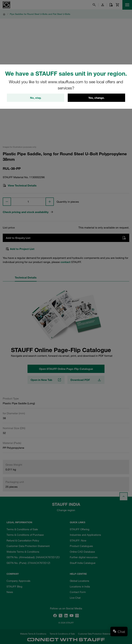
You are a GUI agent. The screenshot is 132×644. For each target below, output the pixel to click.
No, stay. (36, 98)
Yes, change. (96, 98)
